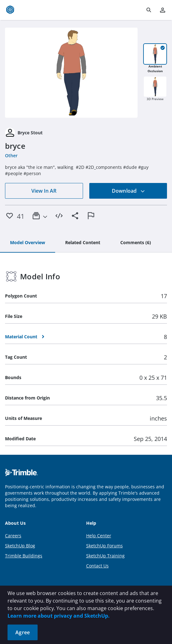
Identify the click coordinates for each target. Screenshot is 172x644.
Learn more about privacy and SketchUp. (59, 616)
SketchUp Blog (20, 546)
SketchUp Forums (104, 546)
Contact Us (97, 566)
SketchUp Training (105, 556)
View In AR (44, 191)
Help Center (99, 536)
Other (11, 156)
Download (128, 191)
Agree (23, 632)
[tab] (28, 243)
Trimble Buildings (24, 556)
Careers (13, 536)
